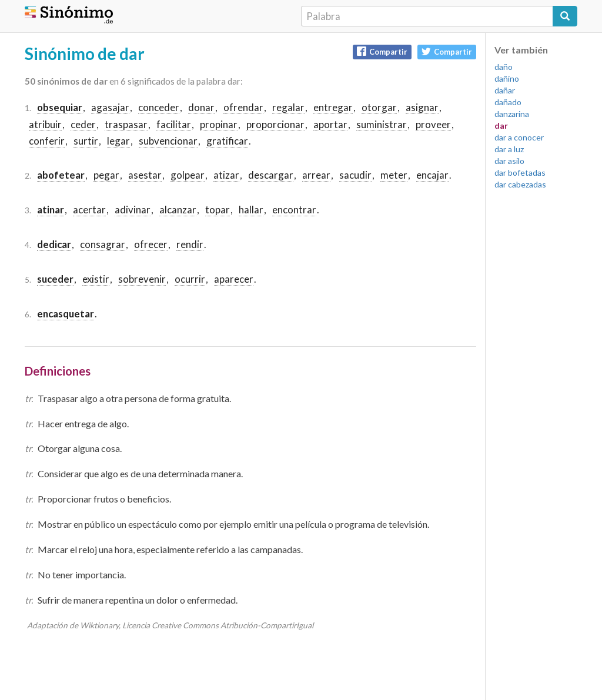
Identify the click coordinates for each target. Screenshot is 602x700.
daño (504, 67)
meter (394, 175)
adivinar (133, 210)
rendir (190, 244)
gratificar (227, 141)
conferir (47, 141)
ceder (83, 124)
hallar (251, 210)
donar (201, 107)
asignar (422, 107)
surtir (86, 141)
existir (96, 279)
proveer (433, 124)
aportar (330, 124)
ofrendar (243, 107)
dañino (507, 78)
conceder (159, 107)
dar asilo (509, 161)
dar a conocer (519, 137)
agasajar (110, 107)
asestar (145, 175)
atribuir (45, 124)
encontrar (294, 210)
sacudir (355, 175)
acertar (89, 210)
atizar (226, 175)
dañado (508, 102)
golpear (188, 175)
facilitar (174, 124)
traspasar (126, 124)
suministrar (382, 124)
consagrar (103, 244)
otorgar (379, 107)
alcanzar (178, 210)
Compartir (382, 51)
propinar (219, 124)
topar (218, 210)
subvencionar (168, 141)
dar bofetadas (520, 173)
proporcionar (275, 124)
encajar (432, 175)
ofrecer (151, 244)
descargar (271, 175)
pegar (106, 175)
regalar (288, 107)
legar (118, 141)
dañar (505, 90)
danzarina (512, 114)
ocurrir (190, 279)
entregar (333, 107)
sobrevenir (142, 279)
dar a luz (509, 149)
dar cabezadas (520, 184)
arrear (316, 175)
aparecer (234, 279)
